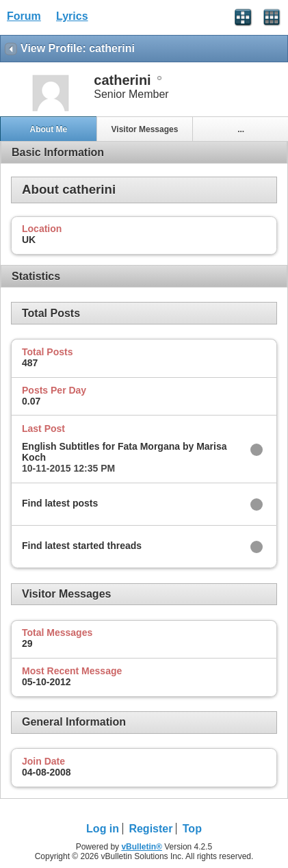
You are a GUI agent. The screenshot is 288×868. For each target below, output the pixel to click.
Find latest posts (60, 503)
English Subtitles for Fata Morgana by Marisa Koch (125, 452)
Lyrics (72, 16)
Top (192, 829)
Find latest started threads (82, 546)
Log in (103, 829)
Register (150, 829)
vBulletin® (142, 847)
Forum (24, 16)
